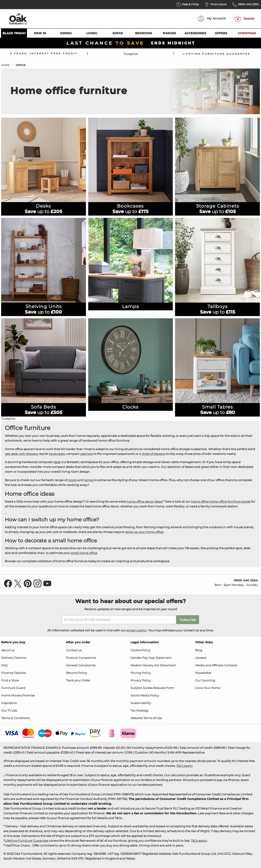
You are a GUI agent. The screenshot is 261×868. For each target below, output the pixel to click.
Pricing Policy (141, 673)
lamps (89, 480)
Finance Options (13, 673)
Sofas (118, 33)
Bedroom (144, 33)
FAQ (4, 665)
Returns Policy (76, 673)
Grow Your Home (208, 688)
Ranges (169, 33)
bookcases (57, 454)
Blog (199, 650)
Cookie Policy (140, 650)
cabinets (86, 454)
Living (92, 33)
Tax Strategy (140, 711)
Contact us (74, 650)
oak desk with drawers (21, 454)
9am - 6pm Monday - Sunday (236, 583)
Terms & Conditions (15, 718)
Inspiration (9, 703)
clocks (72, 480)
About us (8, 650)
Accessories (195, 33)
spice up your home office (144, 532)
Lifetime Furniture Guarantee (27, 841)
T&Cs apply (184, 766)
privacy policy (137, 630)
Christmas (247, 33)
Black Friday (14, 33)
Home (5, 65)
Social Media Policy (145, 695)
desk (57, 462)
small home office (84, 553)
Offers (221, 33)
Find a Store (10, 680)
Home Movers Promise (18, 695)
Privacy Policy (141, 680)
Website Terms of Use (146, 718)
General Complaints (81, 665)
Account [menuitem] (212, 19)
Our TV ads (9, 711)
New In (40, 33)
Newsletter (203, 673)
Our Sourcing (205, 680)
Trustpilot (130, 54)
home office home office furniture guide (221, 501)
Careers (201, 658)
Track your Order (78, 680)
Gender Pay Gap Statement (151, 658)
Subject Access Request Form (152, 688)
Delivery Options (14, 658)
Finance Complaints (81, 658)
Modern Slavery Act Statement (153, 665)
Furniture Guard (13, 688)
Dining (66, 33)
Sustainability (141, 703)
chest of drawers (153, 454)
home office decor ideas (144, 501)
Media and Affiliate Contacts (216, 665)
